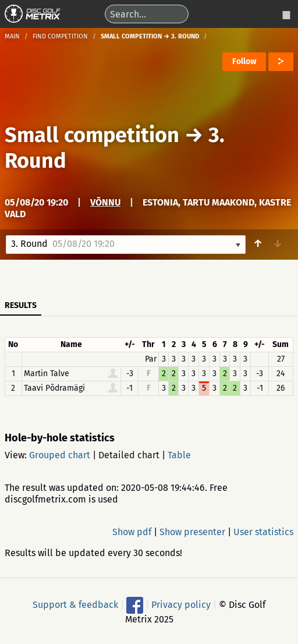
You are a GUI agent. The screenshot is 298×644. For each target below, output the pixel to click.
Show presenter (192, 532)
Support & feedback (75, 604)
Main (12, 36)
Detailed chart (129, 455)
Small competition (92, 135)
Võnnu (105, 202)
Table (179, 455)
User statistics (263, 532)
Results (21, 305)
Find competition (60, 36)
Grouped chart (60, 455)
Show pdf (132, 532)
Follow (244, 61)
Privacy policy (181, 604)
